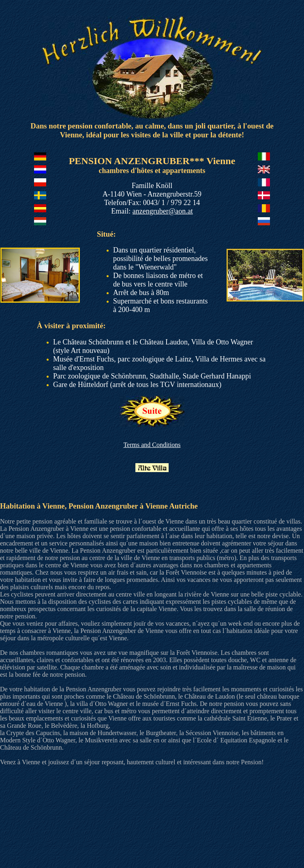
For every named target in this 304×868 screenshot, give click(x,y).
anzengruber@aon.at (163, 211)
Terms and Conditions (152, 445)
